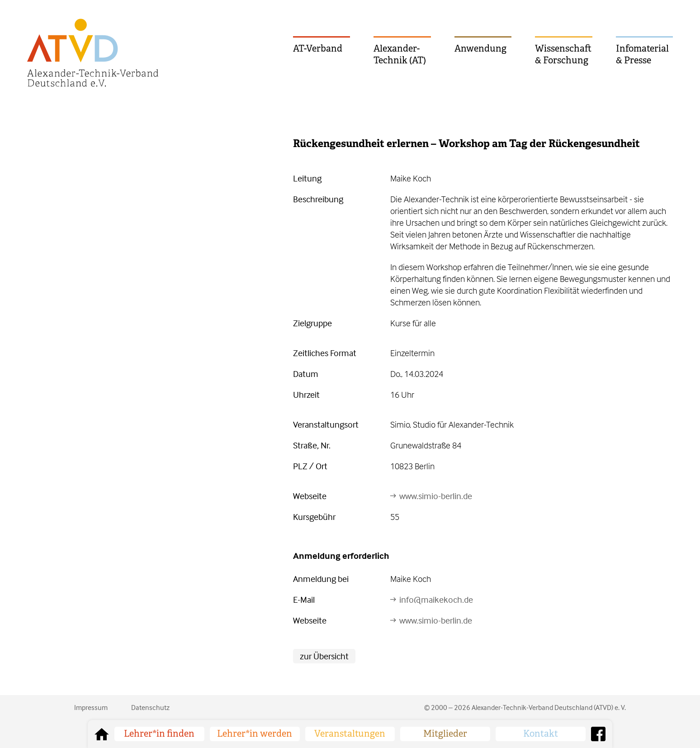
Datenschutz (150, 707)
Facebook (598, 734)
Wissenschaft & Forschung (563, 55)
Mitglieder (445, 734)
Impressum (91, 707)
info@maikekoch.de (436, 599)
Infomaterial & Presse (642, 55)
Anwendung (480, 49)
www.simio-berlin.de (436, 496)
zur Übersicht (324, 656)
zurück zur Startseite (102, 734)
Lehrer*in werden (255, 734)
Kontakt (541, 734)
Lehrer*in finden (159, 734)
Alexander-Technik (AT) (400, 55)
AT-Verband (318, 49)
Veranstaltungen (350, 734)
